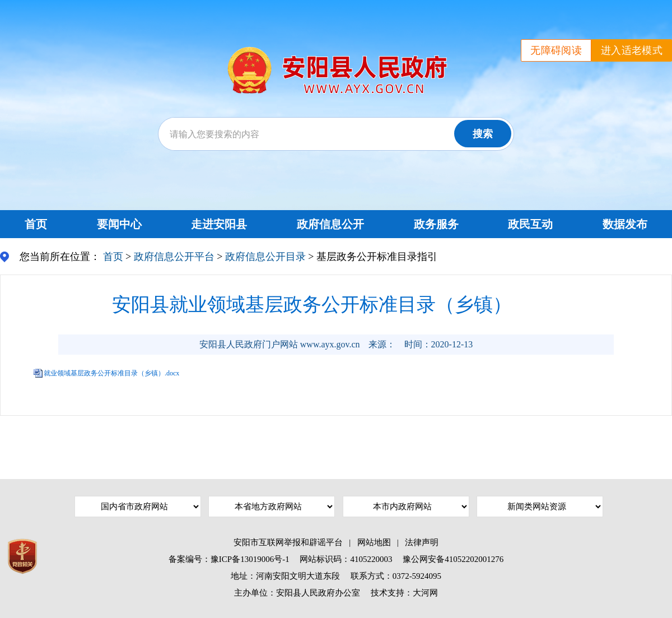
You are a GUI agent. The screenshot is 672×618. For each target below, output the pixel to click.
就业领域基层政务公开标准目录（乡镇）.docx (111, 373)
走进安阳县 (219, 224)
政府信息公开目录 (265, 257)
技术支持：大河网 (404, 593)
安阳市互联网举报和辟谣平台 (288, 542)
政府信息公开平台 (174, 257)
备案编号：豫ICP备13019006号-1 (229, 559)
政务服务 (436, 224)
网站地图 (374, 542)
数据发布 (625, 224)
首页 (36, 224)
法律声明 (422, 542)
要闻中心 (119, 224)
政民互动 (530, 224)
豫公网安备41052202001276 (453, 559)
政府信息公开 (330, 224)
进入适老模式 (632, 50)
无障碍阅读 (556, 50)
